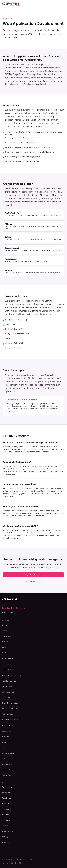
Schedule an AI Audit (34, 582)
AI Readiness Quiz (8, 753)
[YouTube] (20, 863)
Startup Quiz (6, 775)
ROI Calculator (7, 764)
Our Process (7, 636)
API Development (8, 686)
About (4, 631)
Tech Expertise (7, 798)
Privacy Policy (7, 842)
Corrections (6, 809)
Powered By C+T (8, 831)
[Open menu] (62, 4)
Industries (6, 804)
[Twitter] (3, 863)
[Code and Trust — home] (11, 4)
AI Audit (5, 748)
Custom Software (8, 670)
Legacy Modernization (10, 720)
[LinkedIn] (8, 863)
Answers (5, 742)
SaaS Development (9, 681)
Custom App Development (12, 675)
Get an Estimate (8, 770)
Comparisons (7, 820)
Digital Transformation (10, 703)
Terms (4, 848)
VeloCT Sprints (7, 787)
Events (5, 647)
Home (5, 625)
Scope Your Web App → (33, 575)
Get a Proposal (7, 658)
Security (5, 837)
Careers (5, 642)
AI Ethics (5, 826)
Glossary (5, 737)
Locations (6, 815)
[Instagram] (12, 863)
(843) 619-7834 (8, 613)
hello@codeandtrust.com (14, 608)
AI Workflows (7, 698)
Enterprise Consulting (10, 709)
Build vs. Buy (7, 792)
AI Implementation (9, 692)
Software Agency (8, 714)
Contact (5, 653)
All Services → (7, 725)
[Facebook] (16, 863)
